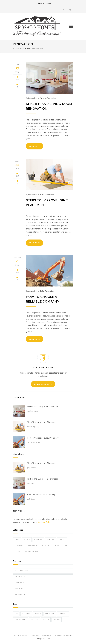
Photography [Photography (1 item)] (21, 620)
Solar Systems (60, 546)
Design (27, 540)
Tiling (17, 552)
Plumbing (19, 546)
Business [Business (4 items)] (26, 614)
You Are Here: (19, 48)
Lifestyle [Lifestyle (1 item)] (63, 614)
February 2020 (43, 571)
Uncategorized (31, 552)
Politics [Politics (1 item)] (35, 620)
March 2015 (43, 589)
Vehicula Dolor (44, 522)
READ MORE (35, 146)
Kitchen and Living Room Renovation (43, 407)
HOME (27, 48)
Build (42, 195)
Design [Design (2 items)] (38, 614)
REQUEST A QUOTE (43, 384)
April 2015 (43, 583)
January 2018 (43, 577)
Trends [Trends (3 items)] (57, 620)
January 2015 (43, 595)
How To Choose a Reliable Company (43, 438)
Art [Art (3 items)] (16, 614)
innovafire (32, 98)
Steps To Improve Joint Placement (42, 422)
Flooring (38, 540)
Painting (43, 98)
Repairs (46, 546)
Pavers (62, 540)
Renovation (52, 98)
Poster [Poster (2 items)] (46, 620)
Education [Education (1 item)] (50, 614)
